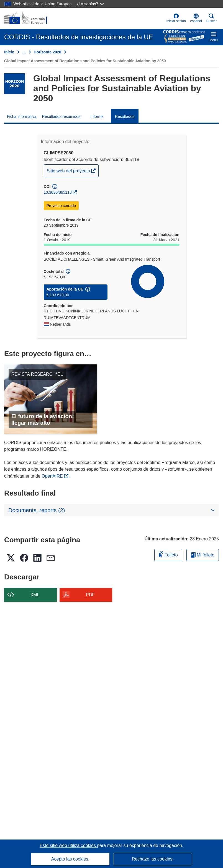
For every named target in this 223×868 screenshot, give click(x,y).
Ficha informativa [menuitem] (22, 116)
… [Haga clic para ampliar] (24, 52)
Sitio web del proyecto (73, 170)
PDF (90, 595)
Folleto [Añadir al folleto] (168, 554)
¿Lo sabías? (90, 4)
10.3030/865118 (58, 192)
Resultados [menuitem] (125, 116)
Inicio (9, 52)
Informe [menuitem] (97, 116)
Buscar (212, 18)
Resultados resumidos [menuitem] (61, 116)
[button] (196, 18)
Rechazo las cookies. (153, 859)
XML (35, 595)
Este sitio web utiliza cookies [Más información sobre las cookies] (68, 845)
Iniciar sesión (176, 18)
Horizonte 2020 (48, 52)
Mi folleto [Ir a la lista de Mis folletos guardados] (203, 555)
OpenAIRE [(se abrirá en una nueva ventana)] (53, 476)
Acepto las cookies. (70, 859)
